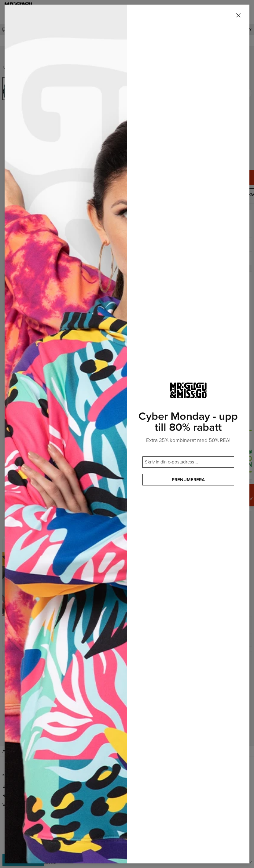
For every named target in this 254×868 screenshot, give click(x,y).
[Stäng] (238, 16)
